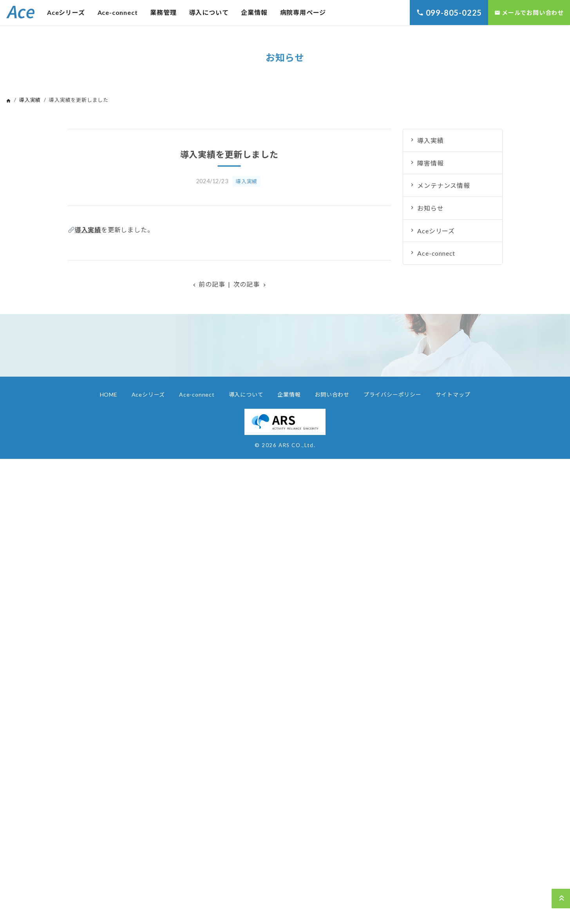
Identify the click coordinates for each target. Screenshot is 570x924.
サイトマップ (453, 394)
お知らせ (430, 208)
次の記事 (251, 284)
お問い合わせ (332, 394)
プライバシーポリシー (393, 394)
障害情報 (430, 163)
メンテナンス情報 (443, 185)
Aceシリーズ (66, 12)
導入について (209, 12)
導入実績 (30, 100)
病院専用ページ (303, 12)
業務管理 (163, 12)
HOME (109, 394)
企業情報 (254, 12)
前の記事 (208, 284)
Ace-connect (118, 12)
